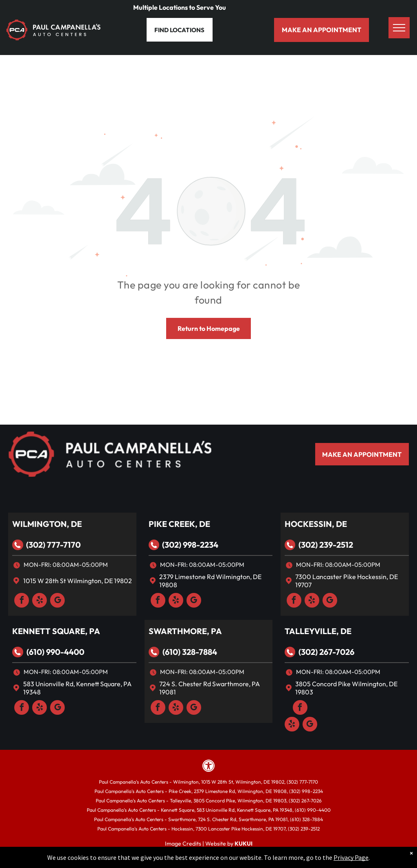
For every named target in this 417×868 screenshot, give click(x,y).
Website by (219, 844)
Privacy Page (351, 857)
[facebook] (22, 601)
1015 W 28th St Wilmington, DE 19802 (78, 581)
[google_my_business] (57, 601)
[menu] (399, 28)
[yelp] (40, 601)
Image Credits (183, 844)
